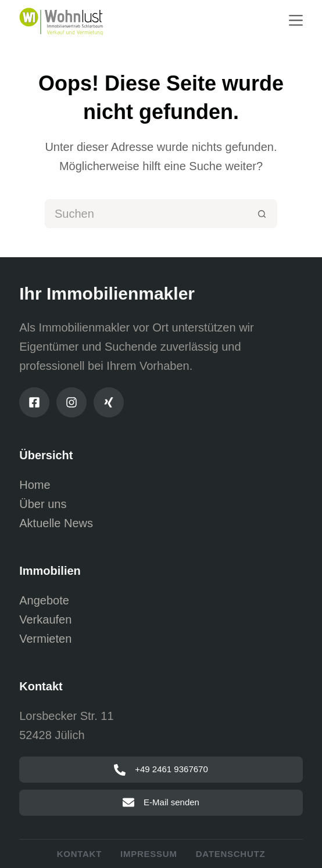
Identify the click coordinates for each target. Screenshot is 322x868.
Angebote (44, 600)
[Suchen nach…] (146, 214)
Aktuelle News (56, 523)
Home (35, 485)
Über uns (43, 504)
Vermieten (45, 639)
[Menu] (296, 20)
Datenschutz (231, 854)
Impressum (149, 854)
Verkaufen (45, 620)
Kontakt (79, 854)
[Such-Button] (263, 214)
